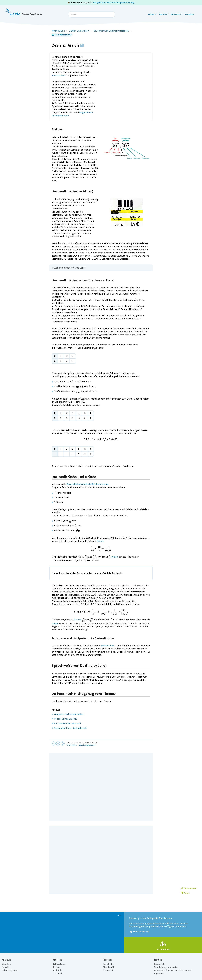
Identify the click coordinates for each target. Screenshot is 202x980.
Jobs (56, 967)
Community (58, 973)
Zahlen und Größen (79, 31)
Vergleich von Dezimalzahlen (69, 714)
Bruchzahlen (58, 75)
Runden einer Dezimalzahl (67, 723)
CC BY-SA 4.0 (72, 745)
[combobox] (92, 14)
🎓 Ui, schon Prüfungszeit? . (101, 3)
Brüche (101, 541)
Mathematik (58, 31)
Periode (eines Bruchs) (66, 719)
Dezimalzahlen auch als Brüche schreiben (88, 484)
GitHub (57, 970)
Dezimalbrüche (62, 35)
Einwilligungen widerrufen (166, 967)
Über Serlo (7, 964)
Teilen (185, 893)
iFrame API (108, 970)
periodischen (108, 646)
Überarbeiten (189, 888)
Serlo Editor (108, 964)
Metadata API (109, 967)
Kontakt (6, 967)
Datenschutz (159, 964)
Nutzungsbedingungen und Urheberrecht (173, 970)
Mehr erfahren (140, 932)
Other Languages (10, 970)
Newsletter (59, 964)
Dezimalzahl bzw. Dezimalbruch (70, 728)
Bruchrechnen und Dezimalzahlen (111, 31)
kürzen (114, 557)
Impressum (159, 973)
